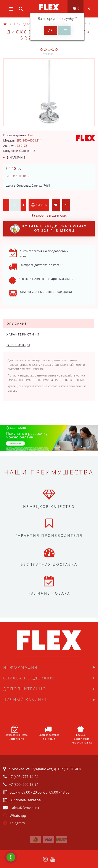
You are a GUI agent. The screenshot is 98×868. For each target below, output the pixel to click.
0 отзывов (47, 54)
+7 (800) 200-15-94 (24, 785)
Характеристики (23, 334)
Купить (39, 205)
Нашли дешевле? (17, 176)
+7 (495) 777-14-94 (24, 777)
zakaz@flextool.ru (25, 808)
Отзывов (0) (18, 345)
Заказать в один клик (51, 216)
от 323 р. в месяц (48, 229)
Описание (17, 324)
